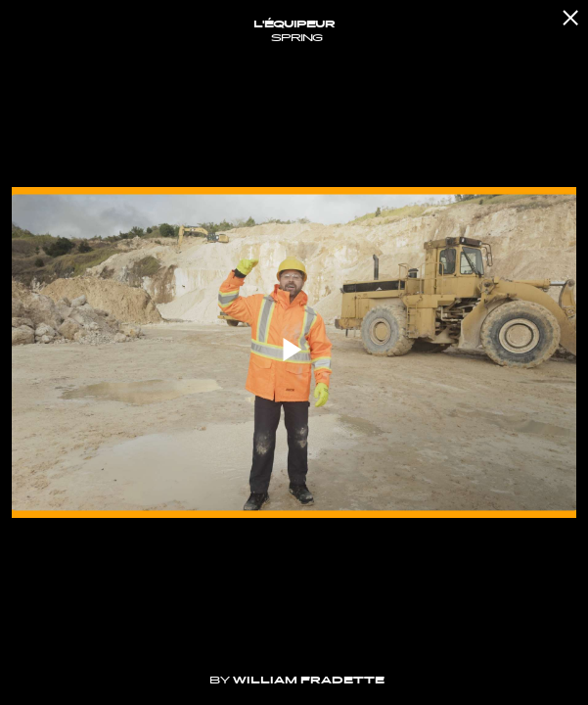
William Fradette (309, 681)
